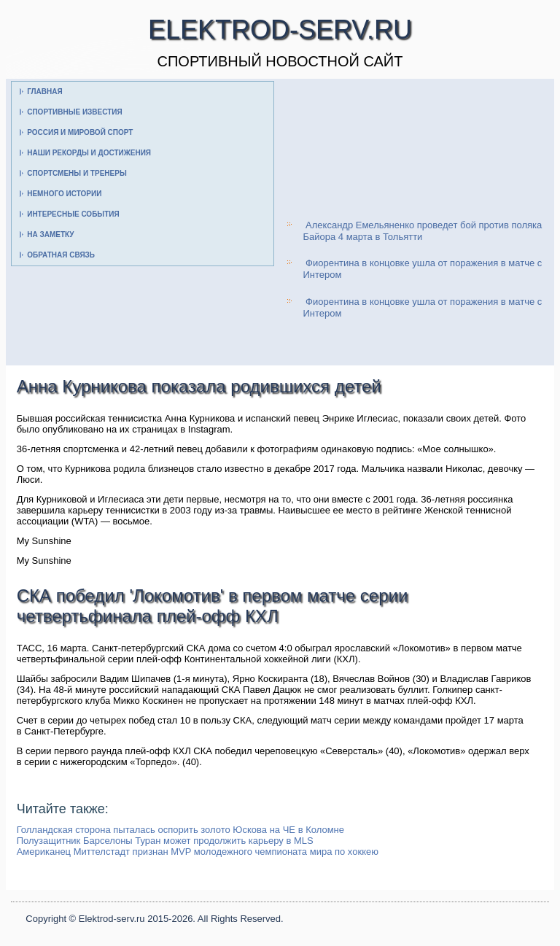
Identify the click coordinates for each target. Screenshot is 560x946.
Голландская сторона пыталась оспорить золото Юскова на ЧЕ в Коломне (180, 830)
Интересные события (73, 214)
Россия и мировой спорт (80, 132)
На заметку (50, 234)
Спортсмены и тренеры (77, 173)
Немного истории (64, 194)
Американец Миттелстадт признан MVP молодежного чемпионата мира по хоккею (198, 852)
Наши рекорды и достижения (89, 153)
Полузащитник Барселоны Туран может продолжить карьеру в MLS (165, 841)
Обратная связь (61, 255)
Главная (45, 92)
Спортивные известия (75, 112)
